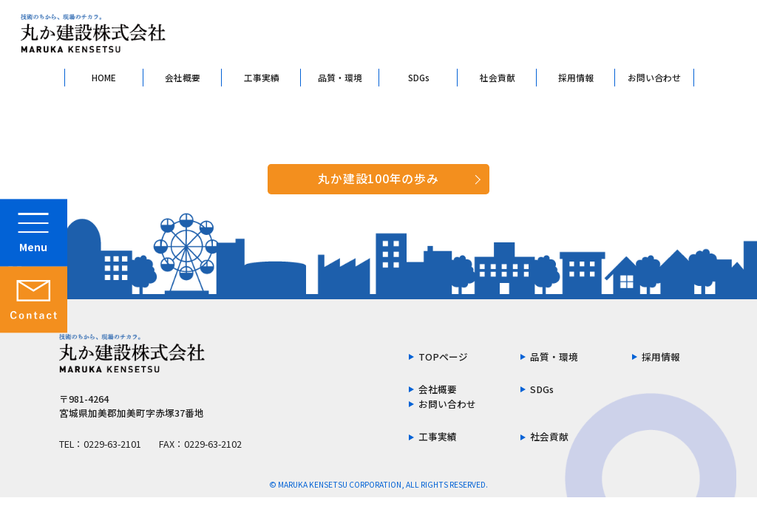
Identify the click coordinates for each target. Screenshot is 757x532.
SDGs (419, 77)
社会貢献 (498, 77)
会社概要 (183, 77)
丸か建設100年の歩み (378, 178)
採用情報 (576, 77)
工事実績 (262, 77)
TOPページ (443, 357)
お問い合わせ (654, 77)
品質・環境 (340, 77)
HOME (104, 77)
